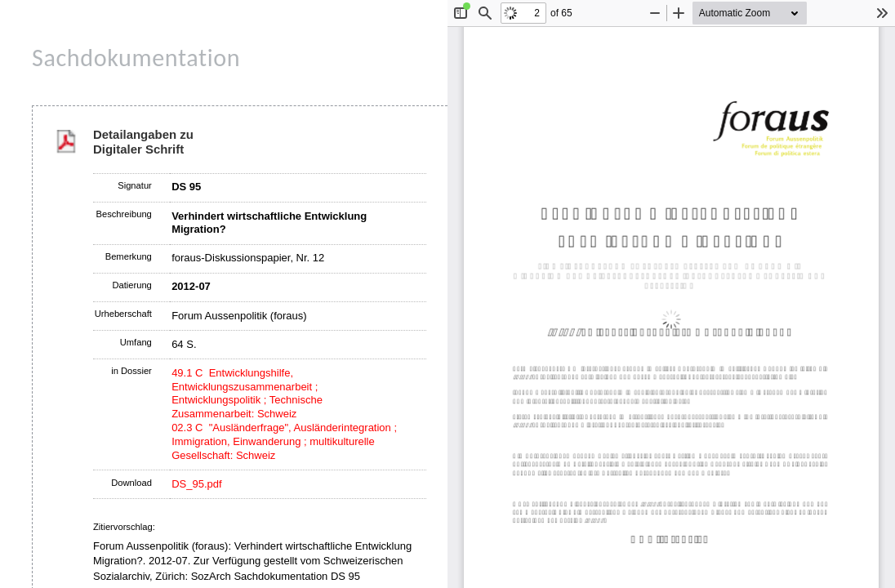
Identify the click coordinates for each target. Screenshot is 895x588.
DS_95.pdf (196, 484)
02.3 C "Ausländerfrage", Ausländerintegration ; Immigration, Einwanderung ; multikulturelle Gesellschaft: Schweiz (284, 441)
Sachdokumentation (136, 58)
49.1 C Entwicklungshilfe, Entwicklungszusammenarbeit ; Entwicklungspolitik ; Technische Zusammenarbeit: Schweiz (247, 394)
